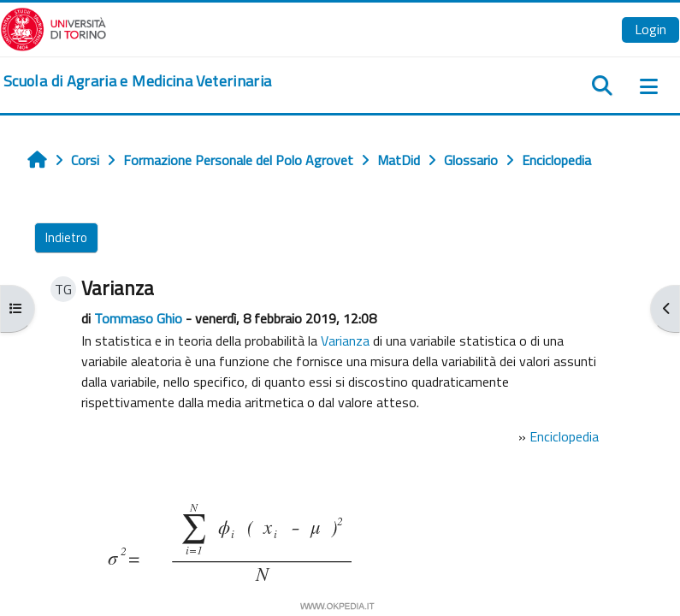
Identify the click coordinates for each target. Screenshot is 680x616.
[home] (137, 81)
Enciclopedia (564, 436)
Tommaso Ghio (138, 318)
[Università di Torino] (53, 27)
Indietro (66, 237)
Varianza (345, 341)
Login (650, 29)
